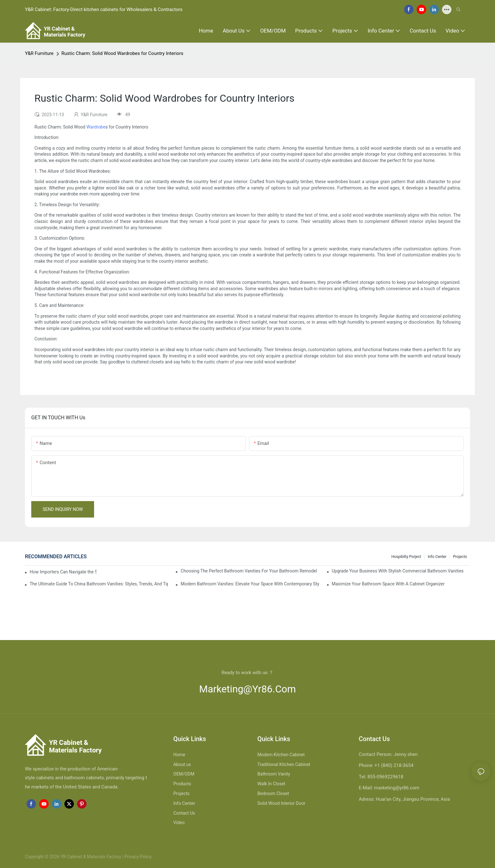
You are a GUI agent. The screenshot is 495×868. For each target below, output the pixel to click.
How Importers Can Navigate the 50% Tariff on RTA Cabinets (63, 572)
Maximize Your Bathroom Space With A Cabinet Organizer (388, 584)
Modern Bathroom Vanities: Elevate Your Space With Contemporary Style (250, 584)
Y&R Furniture (39, 53)
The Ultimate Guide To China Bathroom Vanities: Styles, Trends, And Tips (99, 584)
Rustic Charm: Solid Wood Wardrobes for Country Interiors (122, 53)
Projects (460, 557)
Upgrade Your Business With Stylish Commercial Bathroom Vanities (398, 571)
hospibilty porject (406, 557)
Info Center (437, 557)
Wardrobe (96, 127)
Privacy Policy (138, 857)
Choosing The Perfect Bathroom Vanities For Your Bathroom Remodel (249, 571)
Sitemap (160, 857)
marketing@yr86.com (247, 689)
